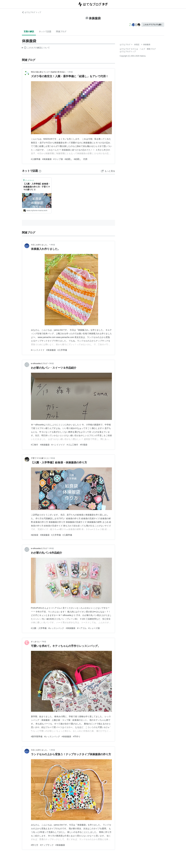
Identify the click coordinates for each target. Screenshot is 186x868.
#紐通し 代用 (81, 159)
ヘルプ (142, 49)
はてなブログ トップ (31, 12)
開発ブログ (151, 49)
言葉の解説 (29, 31)
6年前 (52, 548)
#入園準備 (36, 159)
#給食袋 (35, 535)
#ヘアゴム (82, 628)
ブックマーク (29, 180)
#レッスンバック (56, 628)
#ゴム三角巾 (72, 445)
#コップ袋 (58, 159)
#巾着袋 (84, 445)
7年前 (44, 642)
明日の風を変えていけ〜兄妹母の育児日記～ (49, 72)
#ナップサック (47, 845)
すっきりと (35, 642)
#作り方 (35, 845)
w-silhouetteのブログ (39, 363)
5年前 (52, 363)
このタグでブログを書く (153, 25)
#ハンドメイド (38, 350)
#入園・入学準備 (39, 628)
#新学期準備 (37, 736)
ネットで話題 (45, 31)
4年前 (71, 72)
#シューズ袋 (94, 628)
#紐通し (68, 159)
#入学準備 (62, 350)
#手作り (77, 736)
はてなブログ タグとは (129, 49)
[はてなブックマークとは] (40, 171)
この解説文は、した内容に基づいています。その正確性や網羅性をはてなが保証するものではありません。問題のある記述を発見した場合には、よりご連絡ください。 (36, 48)
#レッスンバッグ (52, 736)
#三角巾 (35, 445)
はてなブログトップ (128, 52)
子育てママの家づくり (40, 458)
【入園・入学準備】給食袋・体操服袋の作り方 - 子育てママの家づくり (37, 187)
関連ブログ (61, 31)
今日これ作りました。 (40, 245)
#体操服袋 (47, 159)
